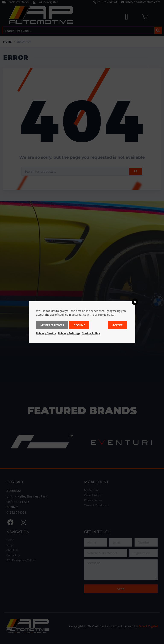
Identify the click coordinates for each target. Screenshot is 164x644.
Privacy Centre (46, 333)
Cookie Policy (91, 333)
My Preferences (52, 325)
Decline (79, 325)
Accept (117, 325)
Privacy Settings (69, 333)
